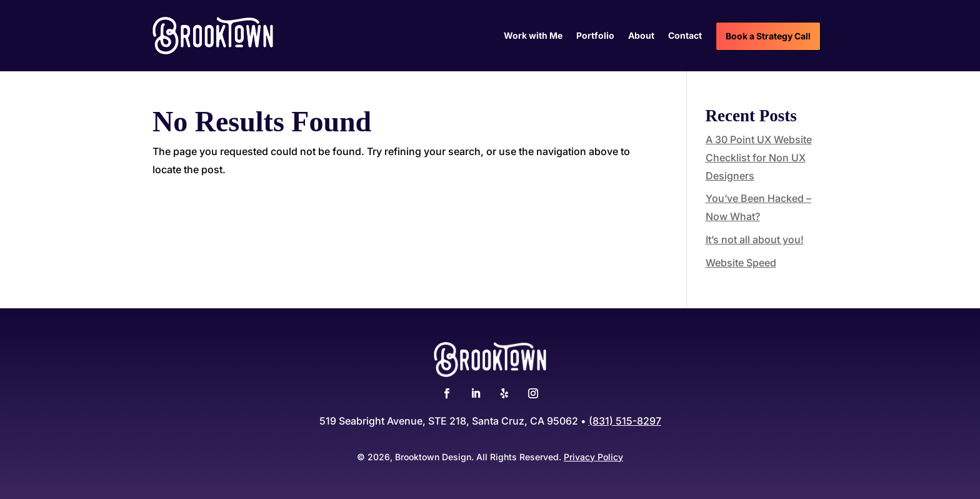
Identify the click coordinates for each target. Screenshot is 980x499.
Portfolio (595, 36)
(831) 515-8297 (625, 421)
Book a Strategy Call (768, 36)
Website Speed (741, 263)
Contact (685, 36)
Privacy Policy (593, 457)
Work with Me (533, 36)
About (641, 36)
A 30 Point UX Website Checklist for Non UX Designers (759, 158)
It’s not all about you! (755, 239)
